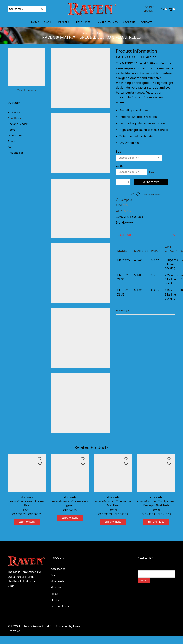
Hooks (12, 131)
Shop (49, 22)
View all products (26, 90)
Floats (11, 143)
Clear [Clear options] (152, 172)
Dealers (65, 22)
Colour (120, 166)
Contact (146, 22)
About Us (129, 22)
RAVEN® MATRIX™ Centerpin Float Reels (113, 503)
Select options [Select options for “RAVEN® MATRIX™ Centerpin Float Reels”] (113, 522)
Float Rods (14, 113)
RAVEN (27, 510)
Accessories (15, 137)
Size (118, 152)
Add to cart (152, 182)
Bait (10, 149)
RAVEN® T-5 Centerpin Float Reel (27, 503)
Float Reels (97, 33)
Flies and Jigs (16, 155)
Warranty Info (108, 22)
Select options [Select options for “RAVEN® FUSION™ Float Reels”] (70, 522)
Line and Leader (18, 125)
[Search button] (43, 9)
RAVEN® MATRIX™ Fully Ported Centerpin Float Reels (156, 503)
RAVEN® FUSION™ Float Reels (70, 503)
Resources (84, 22)
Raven (129, 223)
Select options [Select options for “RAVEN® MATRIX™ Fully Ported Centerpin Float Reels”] (156, 522)
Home (35, 22)
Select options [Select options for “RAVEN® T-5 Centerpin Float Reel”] (27, 522)
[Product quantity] (123, 182)
